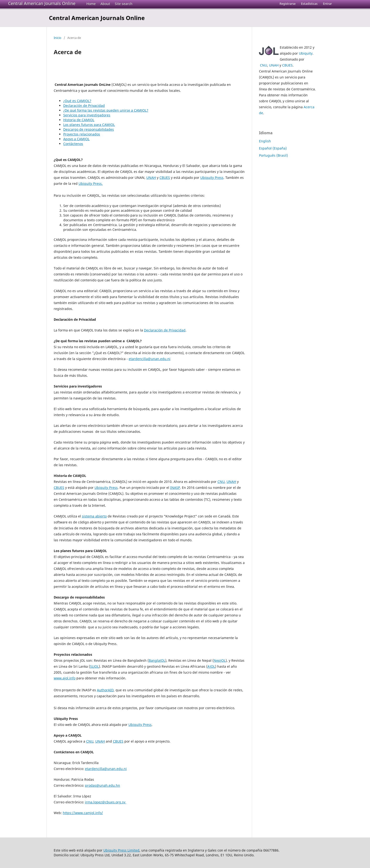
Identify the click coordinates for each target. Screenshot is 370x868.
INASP (175, 488)
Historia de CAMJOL (79, 120)
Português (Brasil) (273, 155)
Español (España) (273, 148)
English (265, 141)
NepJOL (220, 660)
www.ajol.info (65, 678)
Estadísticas (309, 4)
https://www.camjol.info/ (83, 813)
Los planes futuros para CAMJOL (89, 125)
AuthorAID (105, 690)
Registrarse (288, 4)
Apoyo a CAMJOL (76, 139)
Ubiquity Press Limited (121, 850)
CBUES (165, 178)
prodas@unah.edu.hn (103, 785)
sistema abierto (94, 516)
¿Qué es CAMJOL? (77, 101)
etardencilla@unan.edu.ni (106, 769)
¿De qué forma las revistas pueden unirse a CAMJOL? (106, 110)
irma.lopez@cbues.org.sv (106, 802)
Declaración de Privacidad (84, 106)
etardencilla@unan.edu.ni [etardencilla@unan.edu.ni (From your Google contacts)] (150, 359)
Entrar (327, 4)
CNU (221, 482)
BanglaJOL (157, 660)
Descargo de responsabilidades (89, 129)
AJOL (211, 666)
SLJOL (94, 666)
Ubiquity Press (212, 178)
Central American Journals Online (42, 3)
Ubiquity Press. (91, 183)
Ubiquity (306, 53)
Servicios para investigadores (87, 115)
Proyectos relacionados (82, 134)
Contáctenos (73, 144)
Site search (124, 4)
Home (91, 4)
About (105, 4)
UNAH (151, 178)
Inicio (58, 38)
